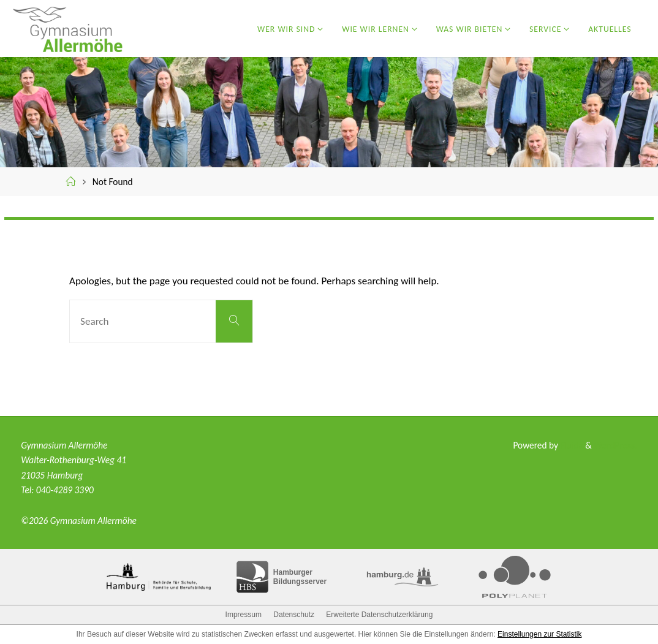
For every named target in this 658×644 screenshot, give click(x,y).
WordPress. (615, 445)
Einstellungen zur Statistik (539, 634)
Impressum (244, 615)
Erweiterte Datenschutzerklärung (379, 615)
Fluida (570, 445)
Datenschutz (294, 615)
